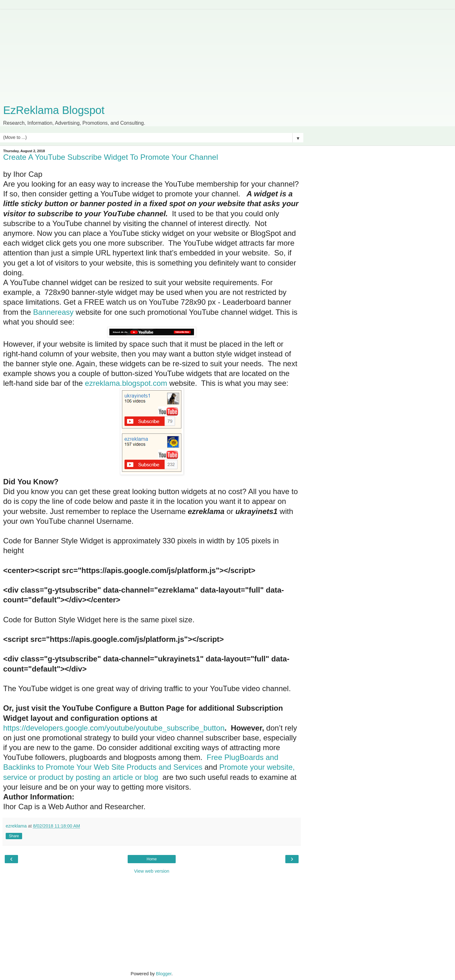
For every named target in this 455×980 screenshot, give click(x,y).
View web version (152, 871)
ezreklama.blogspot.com (126, 383)
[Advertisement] (152, 54)
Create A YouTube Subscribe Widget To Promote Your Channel (111, 157)
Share (14, 836)
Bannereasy (53, 312)
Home (152, 859)
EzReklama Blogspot (54, 110)
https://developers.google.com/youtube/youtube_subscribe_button (114, 728)
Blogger (164, 974)
